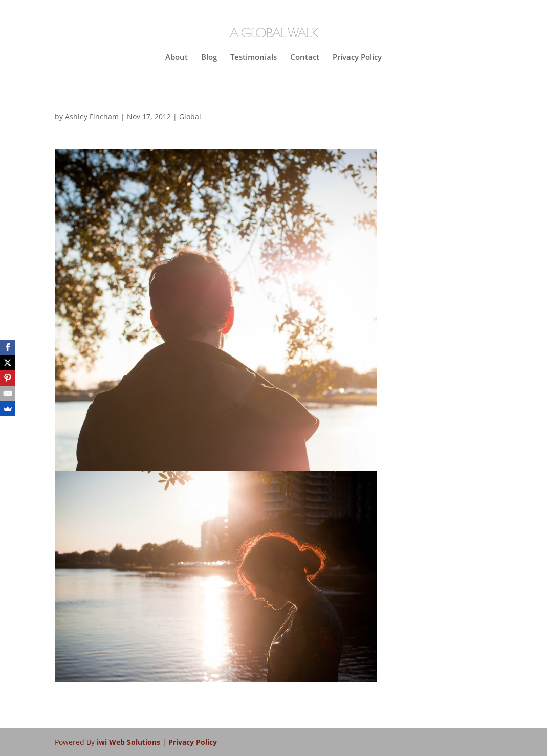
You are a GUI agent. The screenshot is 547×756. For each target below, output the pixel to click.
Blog (209, 58)
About (177, 58)
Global (190, 116)
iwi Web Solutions (129, 742)
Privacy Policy (357, 58)
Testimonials (254, 58)
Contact (305, 58)
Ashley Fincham (92, 116)
